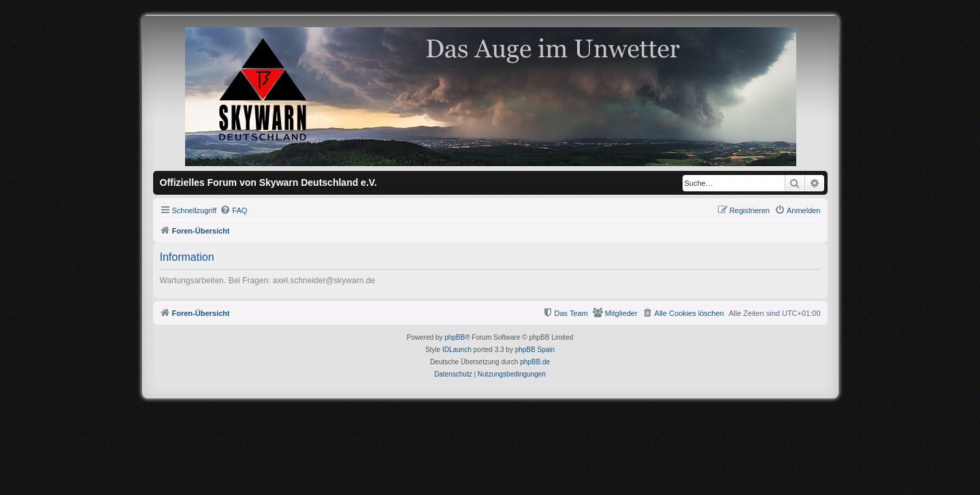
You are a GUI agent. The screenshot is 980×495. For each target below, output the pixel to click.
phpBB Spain (535, 350)
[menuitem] (233, 210)
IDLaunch (457, 350)
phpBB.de (535, 362)
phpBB (455, 337)
